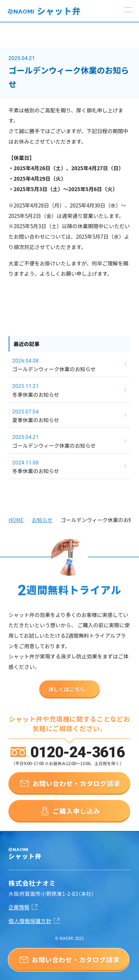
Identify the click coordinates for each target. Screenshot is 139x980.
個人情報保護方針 (30, 920)
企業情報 (19, 906)
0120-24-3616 (77, 759)
